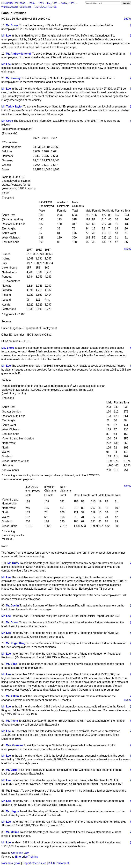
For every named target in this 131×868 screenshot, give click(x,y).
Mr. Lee (6, 36)
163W (127, 486)
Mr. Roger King (16, 643)
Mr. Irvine (12, 721)
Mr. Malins (13, 832)
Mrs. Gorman (14, 745)
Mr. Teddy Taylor (12, 107)
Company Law (20, 853)
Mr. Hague (12, 811)
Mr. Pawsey (13, 78)
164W (127, 700)
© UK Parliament (59, 863)
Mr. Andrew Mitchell (19, 54)
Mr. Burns (12, 25)
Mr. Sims (12, 664)
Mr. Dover (12, 622)
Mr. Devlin (12, 606)
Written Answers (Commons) (16, 7)
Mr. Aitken (12, 696)
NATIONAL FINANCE (46, 7)
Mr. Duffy (13, 563)
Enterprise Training (27, 857)
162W (127, 249)
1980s (32, 3)
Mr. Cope (7, 121)
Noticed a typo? (11, 863)
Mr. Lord (11, 770)
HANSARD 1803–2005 (13, 3)
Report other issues (34, 863)
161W (127, 19)
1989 (41, 3)
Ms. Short (8, 348)
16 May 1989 (68, 3)
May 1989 (53, 3)
